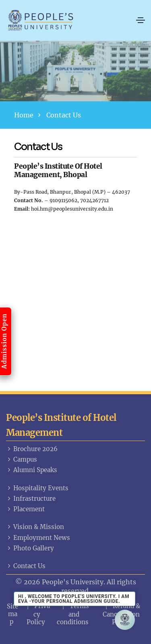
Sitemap (12, 614)
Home (24, 115)
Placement (25, 509)
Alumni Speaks (32, 470)
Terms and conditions (73, 614)
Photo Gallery (30, 548)
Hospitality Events (37, 488)
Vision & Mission (35, 527)
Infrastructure (31, 499)
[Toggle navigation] (141, 20)
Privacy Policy (38, 614)
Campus (22, 459)
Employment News (38, 538)
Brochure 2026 (32, 449)
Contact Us (26, 566)
